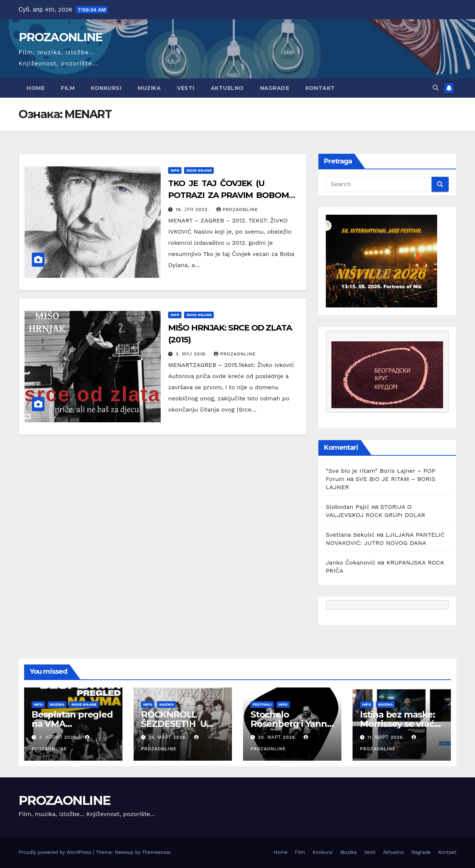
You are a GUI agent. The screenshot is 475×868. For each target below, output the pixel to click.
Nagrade (275, 88)
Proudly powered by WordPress (56, 852)
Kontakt (320, 88)
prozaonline (237, 209)
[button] (436, 88)
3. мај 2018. (192, 354)
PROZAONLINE (60, 37)
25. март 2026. (169, 737)
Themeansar (156, 852)
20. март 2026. (278, 737)
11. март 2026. (387, 737)
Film (68, 88)
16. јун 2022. (193, 209)
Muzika (149, 88)
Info (175, 170)
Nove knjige (199, 170)
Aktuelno (227, 88)
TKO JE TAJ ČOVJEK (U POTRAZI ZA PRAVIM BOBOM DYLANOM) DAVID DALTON (228, 195)
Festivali (262, 704)
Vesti (186, 88)
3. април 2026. (59, 737)
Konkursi (106, 88)
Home (36, 88)
